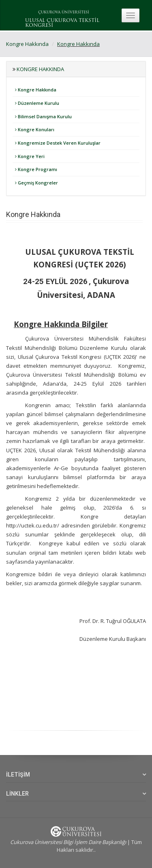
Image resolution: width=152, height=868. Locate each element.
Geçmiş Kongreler (36, 183)
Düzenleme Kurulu (37, 103)
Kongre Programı (36, 169)
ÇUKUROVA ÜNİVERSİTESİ (64, 12)
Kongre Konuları (35, 129)
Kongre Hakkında (27, 44)
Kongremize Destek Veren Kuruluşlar (58, 143)
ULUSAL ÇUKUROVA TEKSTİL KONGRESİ (62, 23)
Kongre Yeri (30, 156)
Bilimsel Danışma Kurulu (43, 116)
